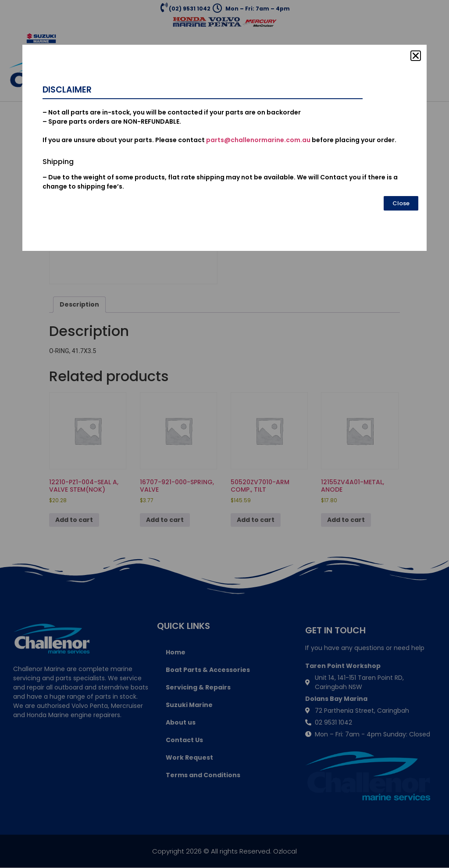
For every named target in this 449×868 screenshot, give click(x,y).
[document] (224, 434)
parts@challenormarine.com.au (258, 140)
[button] (416, 56)
